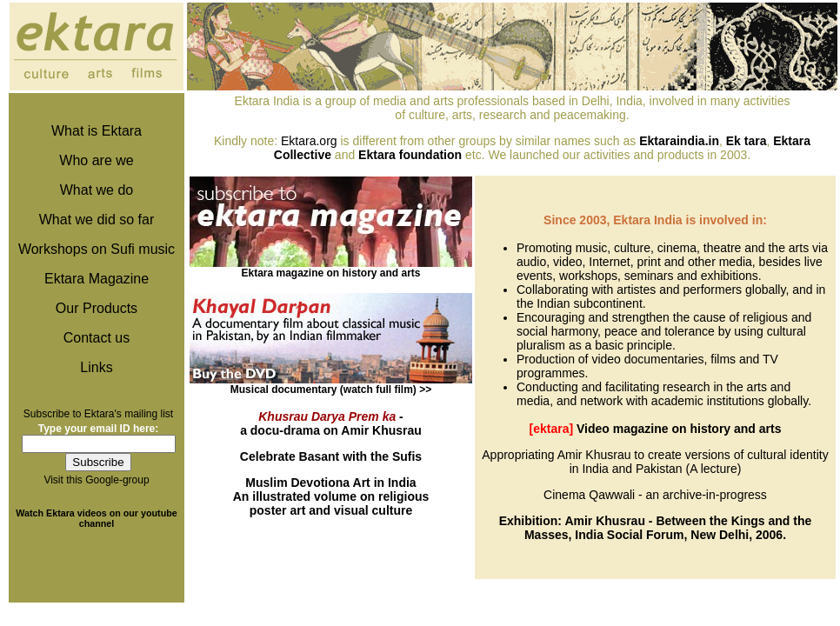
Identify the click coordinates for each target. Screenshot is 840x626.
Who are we (96, 160)
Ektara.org (309, 141)
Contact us (97, 338)
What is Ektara (97, 131)
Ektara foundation (410, 155)
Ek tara (747, 141)
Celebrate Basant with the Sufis (331, 456)
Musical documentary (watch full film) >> (331, 390)
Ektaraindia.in (679, 141)
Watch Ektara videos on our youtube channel (96, 518)
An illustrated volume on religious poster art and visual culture (331, 496)
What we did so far (97, 220)
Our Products (97, 308)
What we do (97, 190)
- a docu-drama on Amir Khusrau (331, 423)
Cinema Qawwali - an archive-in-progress (655, 495)
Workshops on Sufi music (97, 249)
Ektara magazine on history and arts (330, 273)
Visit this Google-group (96, 480)
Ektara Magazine (97, 279)
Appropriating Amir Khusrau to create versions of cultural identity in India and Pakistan (655, 462)
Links (96, 367)
